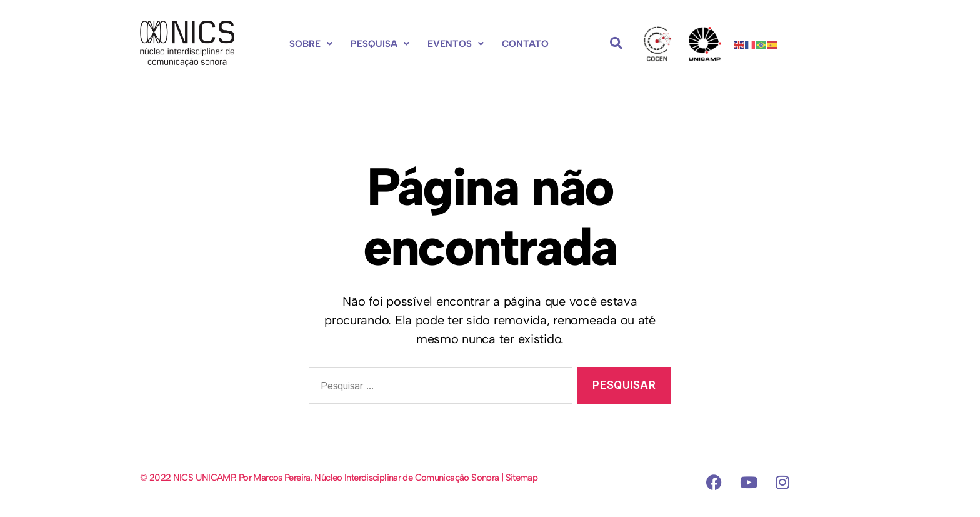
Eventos (456, 44)
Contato (525, 44)
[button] (311, 44)
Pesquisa (380, 44)
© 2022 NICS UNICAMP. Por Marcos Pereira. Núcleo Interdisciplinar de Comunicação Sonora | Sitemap (339, 478)
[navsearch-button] (616, 44)
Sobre (311, 44)
